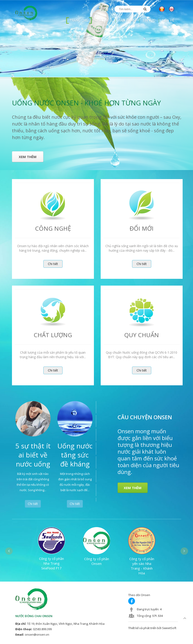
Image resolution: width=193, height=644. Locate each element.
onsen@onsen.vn (37, 635)
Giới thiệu (103, 20)
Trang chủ (79, 20)
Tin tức (149, 20)
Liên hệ (168, 20)
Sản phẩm (127, 20)
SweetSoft (169, 628)
